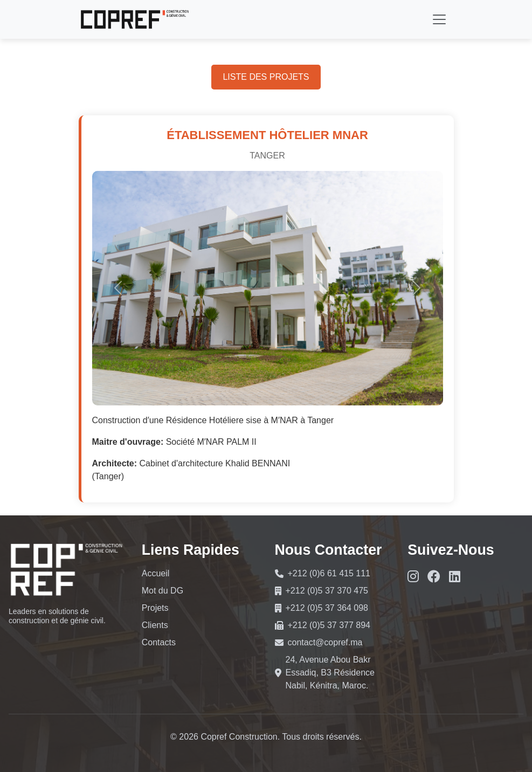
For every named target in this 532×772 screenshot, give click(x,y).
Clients (155, 625)
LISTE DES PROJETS (266, 77)
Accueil (156, 573)
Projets (155, 608)
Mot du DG (163, 591)
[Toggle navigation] (439, 19)
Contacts (159, 642)
